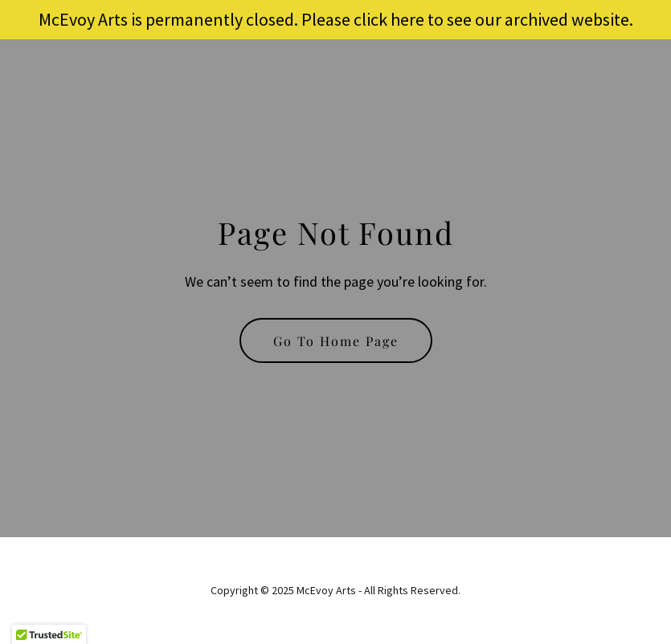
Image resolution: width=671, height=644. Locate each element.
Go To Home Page (336, 341)
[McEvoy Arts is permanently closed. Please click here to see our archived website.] (335, 20)
